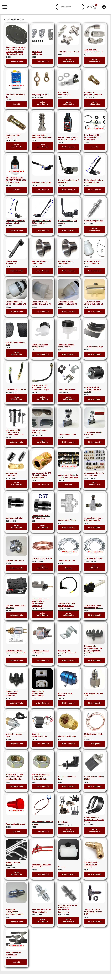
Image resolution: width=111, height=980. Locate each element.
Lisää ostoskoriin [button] (16, 61)
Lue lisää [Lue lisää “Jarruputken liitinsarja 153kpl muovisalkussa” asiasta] (69, 485)
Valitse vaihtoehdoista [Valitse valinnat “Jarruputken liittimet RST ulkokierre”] (42, 526)
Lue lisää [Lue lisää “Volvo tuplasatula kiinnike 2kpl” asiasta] (16, 962)
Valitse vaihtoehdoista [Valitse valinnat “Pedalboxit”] (69, 830)
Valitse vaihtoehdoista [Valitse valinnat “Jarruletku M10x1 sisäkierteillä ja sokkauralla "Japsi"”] (42, 398)
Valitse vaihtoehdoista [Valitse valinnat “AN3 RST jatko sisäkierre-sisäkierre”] (95, 60)
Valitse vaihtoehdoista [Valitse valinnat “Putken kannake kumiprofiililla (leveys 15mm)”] (95, 830)
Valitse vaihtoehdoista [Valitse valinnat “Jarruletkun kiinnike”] (69, 398)
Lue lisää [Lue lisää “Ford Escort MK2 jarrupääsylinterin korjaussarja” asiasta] (95, 147)
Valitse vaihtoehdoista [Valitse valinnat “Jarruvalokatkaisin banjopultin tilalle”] (69, 614)
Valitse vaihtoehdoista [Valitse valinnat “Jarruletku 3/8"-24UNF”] (16, 398)
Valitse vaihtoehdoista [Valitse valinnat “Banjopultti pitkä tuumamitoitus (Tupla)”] (42, 146)
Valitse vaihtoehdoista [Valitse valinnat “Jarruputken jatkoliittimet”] (16, 484)
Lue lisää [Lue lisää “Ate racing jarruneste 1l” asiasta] (16, 104)
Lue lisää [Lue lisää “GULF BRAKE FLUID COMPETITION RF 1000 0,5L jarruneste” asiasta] (16, 190)
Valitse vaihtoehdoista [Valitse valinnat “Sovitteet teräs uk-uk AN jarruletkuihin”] (42, 920)
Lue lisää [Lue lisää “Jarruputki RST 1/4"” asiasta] (69, 568)
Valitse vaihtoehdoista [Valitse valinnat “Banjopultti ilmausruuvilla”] (69, 103)
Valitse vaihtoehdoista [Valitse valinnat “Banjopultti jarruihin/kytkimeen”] (95, 103)
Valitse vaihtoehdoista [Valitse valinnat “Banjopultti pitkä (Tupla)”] (16, 146)
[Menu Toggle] (5, 7)
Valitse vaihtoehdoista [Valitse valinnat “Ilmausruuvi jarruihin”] (95, 229)
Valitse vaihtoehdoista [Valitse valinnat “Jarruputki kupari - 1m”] (42, 567)
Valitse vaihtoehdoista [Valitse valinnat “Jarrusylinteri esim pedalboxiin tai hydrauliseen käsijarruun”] (42, 614)
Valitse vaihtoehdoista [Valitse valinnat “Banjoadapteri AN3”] (42, 103)
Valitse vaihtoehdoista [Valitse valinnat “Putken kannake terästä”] (16, 873)
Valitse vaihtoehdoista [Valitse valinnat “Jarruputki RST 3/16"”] (95, 567)
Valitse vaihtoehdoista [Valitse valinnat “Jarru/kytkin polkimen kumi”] (16, 353)
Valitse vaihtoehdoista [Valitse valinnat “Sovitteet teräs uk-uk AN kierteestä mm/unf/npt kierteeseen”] (69, 920)
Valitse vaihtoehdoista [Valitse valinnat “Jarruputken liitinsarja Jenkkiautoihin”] (95, 484)
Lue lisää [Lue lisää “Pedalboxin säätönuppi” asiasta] (16, 831)
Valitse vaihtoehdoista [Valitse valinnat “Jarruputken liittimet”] (16, 526)
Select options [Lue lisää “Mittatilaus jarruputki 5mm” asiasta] (95, 744)
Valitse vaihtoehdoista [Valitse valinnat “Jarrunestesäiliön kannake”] (42, 441)
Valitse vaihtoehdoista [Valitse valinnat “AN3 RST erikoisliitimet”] (69, 60)
